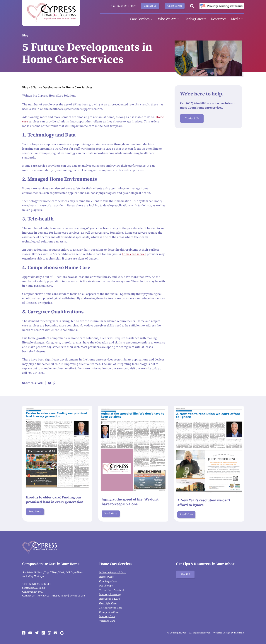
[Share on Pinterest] (54, 383)
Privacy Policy (60, 596)
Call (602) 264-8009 (123, 6)
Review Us (43, 596)
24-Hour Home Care (111, 608)
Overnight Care (108, 603)
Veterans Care (107, 621)
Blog (25, 87)
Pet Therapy (106, 586)
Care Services (141, 19)
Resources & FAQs (109, 599)
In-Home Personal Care (113, 573)
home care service (134, 254)
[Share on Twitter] (50, 383)
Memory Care (107, 616)
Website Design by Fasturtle (229, 633)
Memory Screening (110, 594)
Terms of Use (77, 596)
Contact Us (150, 6)
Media (237, 19)
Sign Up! (185, 574)
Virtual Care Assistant (112, 590)
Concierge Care (108, 581)
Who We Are (169, 19)
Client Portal (175, 6)
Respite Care (106, 577)
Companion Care (109, 612)
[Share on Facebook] (45, 383)
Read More (35, 512)
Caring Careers (195, 19)
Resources (219, 19)
